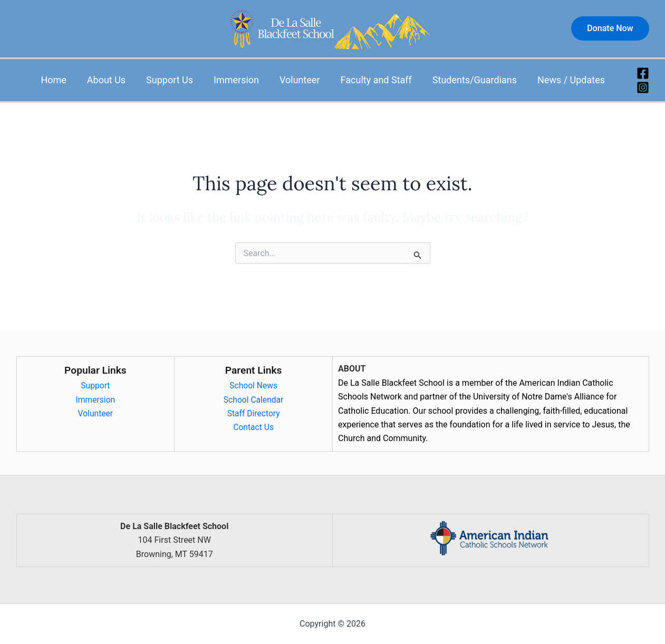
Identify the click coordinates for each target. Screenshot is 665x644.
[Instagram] (643, 87)
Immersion (243, 80)
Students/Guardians (477, 80)
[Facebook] (643, 73)
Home (65, 80)
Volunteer (305, 80)
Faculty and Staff (380, 80)
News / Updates (572, 80)
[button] (610, 28)
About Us (116, 80)
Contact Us (253, 427)
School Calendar (253, 400)
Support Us (178, 80)
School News (253, 386)
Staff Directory (253, 413)
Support (95, 386)
